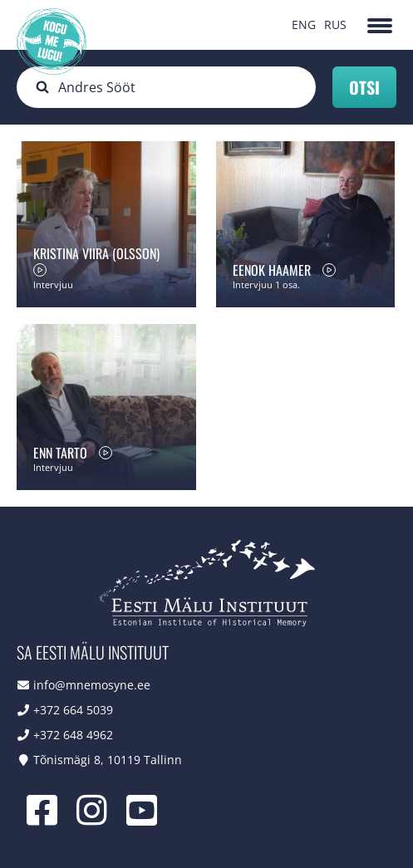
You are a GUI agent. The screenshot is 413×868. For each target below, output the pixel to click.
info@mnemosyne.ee (92, 685)
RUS (335, 25)
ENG (304, 25)
